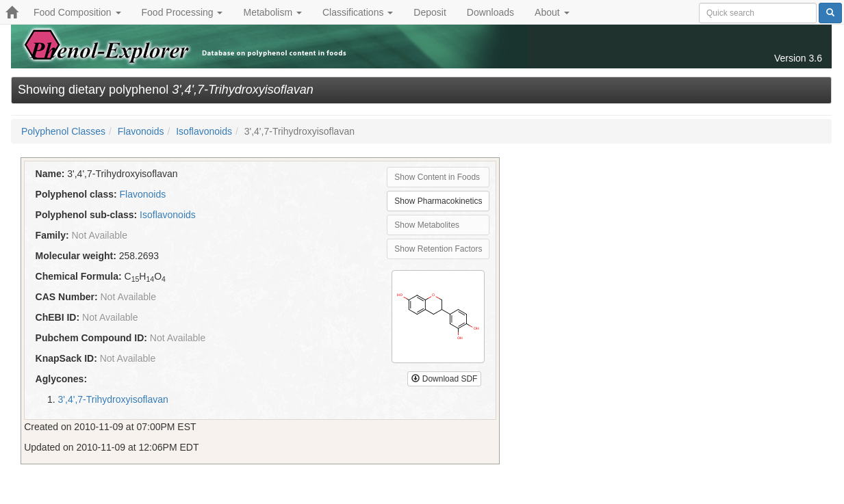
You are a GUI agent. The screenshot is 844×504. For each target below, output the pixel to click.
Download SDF (444, 379)
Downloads (490, 12)
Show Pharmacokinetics (438, 201)
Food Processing (182, 12)
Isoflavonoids (204, 131)
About (552, 12)
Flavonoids (141, 131)
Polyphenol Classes (63, 131)
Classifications (358, 12)
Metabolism (272, 12)
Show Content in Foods (437, 177)
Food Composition (77, 12)
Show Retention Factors (438, 249)
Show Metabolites (427, 225)
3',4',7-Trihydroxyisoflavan (113, 399)
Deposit (430, 12)
